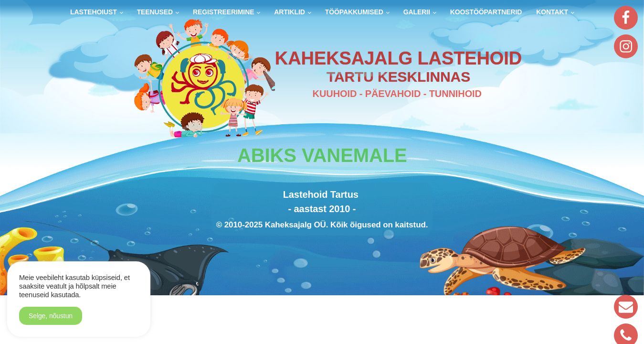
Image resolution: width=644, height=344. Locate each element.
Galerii (417, 12)
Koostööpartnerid (486, 12)
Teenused (155, 12)
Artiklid (290, 12)
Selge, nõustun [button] (51, 316)
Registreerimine (223, 12)
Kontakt (552, 12)
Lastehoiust (94, 12)
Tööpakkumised (354, 12)
